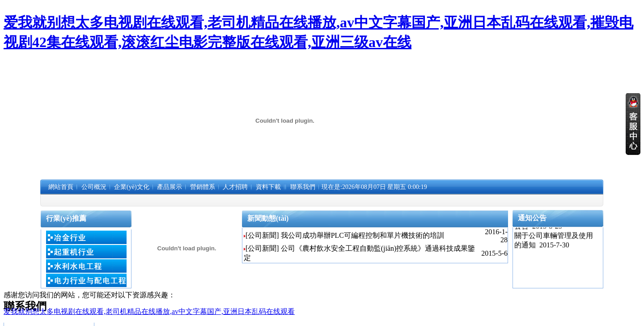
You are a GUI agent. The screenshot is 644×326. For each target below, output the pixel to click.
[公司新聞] (262, 235)
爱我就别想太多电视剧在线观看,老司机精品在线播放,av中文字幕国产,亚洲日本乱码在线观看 (149, 311)
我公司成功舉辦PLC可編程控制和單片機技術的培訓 (362, 235)
